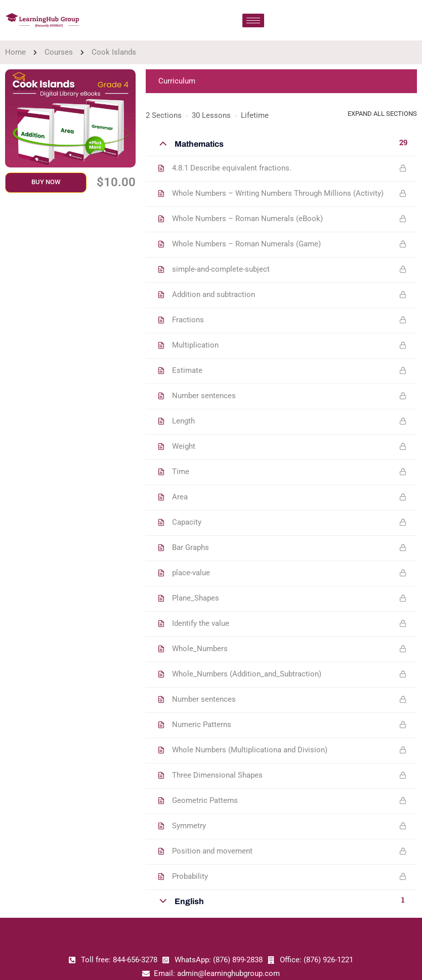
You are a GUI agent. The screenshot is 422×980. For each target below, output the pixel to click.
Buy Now (46, 182)
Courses (59, 52)
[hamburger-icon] (253, 20)
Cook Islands (114, 52)
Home (15, 52)
